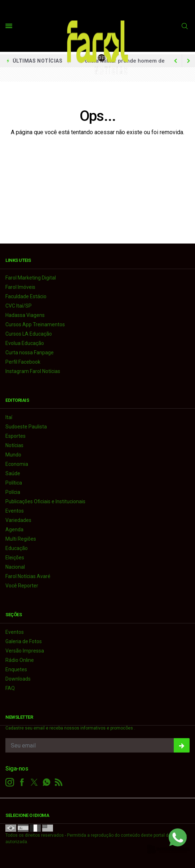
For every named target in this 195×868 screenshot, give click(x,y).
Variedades (18, 520)
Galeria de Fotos (24, 641)
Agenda (14, 530)
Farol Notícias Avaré (28, 576)
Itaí (9, 417)
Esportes (15, 436)
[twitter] (34, 782)
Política (14, 483)
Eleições (15, 558)
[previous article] (189, 61)
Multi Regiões (21, 539)
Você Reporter (22, 586)
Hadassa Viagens (25, 315)
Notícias (14, 445)
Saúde (13, 473)
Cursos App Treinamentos (35, 324)
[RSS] (59, 782)
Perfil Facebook (23, 362)
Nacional (15, 567)
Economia (17, 464)
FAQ (10, 688)
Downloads (18, 679)
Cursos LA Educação (29, 334)
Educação (17, 548)
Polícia (13, 492)
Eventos (15, 511)
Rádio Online (20, 660)
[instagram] (10, 782)
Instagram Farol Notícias (33, 371)
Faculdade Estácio (26, 296)
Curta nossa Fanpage (30, 353)
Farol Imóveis (20, 287)
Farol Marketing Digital (31, 278)
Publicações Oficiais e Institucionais (45, 501)
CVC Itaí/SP (19, 306)
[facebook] (22, 782)
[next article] (176, 61)
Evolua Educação (25, 343)
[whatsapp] (46, 782)
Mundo (13, 455)
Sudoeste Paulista (26, 427)
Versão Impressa (25, 651)
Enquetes (16, 669)
